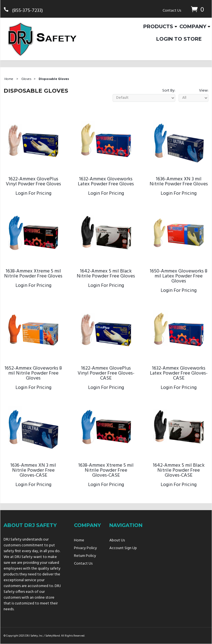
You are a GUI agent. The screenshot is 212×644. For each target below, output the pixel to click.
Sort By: (169, 91)
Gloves (26, 79)
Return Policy (85, 556)
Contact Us (172, 11)
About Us (117, 540)
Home (9, 79)
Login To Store (179, 39)
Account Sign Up (123, 548)
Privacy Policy (85, 548)
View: (204, 91)
